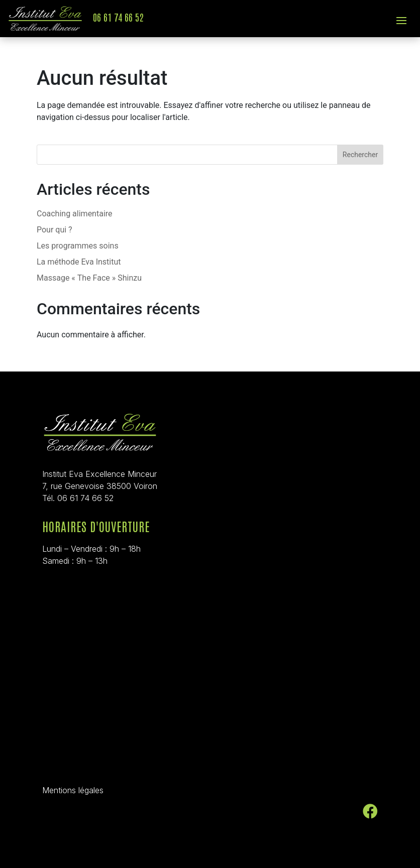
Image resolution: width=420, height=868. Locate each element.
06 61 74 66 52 (118, 17)
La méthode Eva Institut (79, 262)
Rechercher (360, 155)
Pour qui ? (55, 230)
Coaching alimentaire (75, 214)
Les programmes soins (78, 246)
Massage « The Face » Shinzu (89, 278)
